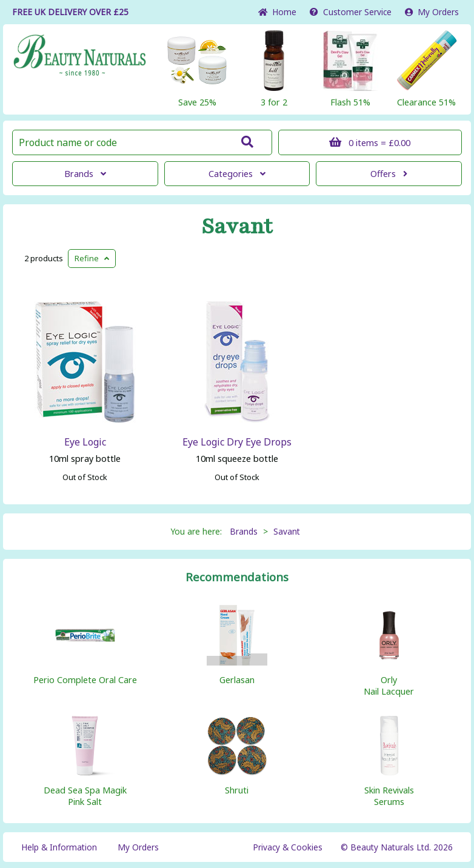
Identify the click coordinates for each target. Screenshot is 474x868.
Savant (237, 227)
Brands (85, 174)
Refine (92, 258)
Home (277, 12)
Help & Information (59, 847)
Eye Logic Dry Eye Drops (237, 442)
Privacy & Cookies (288, 847)
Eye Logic (85, 442)
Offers (389, 174)
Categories (237, 174)
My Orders (432, 12)
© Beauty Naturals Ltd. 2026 (397, 847)
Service (351, 12)
